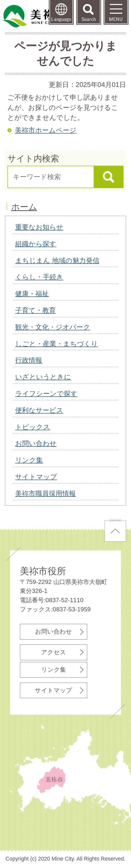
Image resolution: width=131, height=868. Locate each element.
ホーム (24, 207)
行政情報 (29, 360)
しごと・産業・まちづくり (57, 344)
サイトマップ (36, 477)
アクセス (54, 652)
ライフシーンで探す (46, 394)
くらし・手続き (39, 277)
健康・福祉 (32, 294)
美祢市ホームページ (46, 130)
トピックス (33, 427)
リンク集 (29, 460)
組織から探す (36, 244)
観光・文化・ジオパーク (53, 327)
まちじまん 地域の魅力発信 (57, 260)
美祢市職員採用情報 (45, 493)
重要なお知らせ (39, 227)
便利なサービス (39, 410)
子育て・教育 (35, 310)
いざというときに (43, 377)
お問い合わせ (36, 443)
